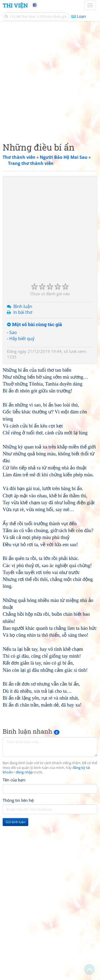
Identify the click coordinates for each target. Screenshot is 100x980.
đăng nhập (24, 772)
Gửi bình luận (15, 822)
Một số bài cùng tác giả (35, 325)
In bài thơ (23, 312)
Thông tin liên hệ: (19, 800)
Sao (13, 332)
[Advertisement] (50, 80)
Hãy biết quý (22, 339)
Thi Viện (15, 5)
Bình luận (23, 306)
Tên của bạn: (14, 780)
